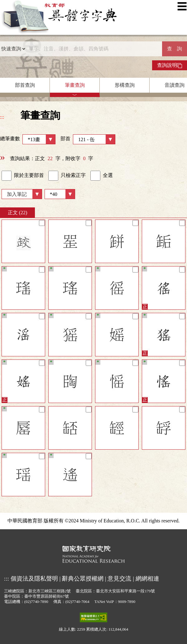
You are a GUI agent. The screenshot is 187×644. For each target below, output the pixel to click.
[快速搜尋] (94, 49)
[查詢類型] (13, 49)
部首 (88, 139)
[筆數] (60, 194)
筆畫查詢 (75, 85)
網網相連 (147, 579)
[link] (7, 176)
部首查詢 (25, 85)
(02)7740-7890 (36, 602)
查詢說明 (170, 65)
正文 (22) (18, 213)
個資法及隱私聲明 (34, 579)
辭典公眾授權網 (83, 579)
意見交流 (119, 579)
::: (2, 117)
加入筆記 (17, 194)
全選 (102, 176)
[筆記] (42, 223)
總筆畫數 (28, 139)
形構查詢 (125, 85)
